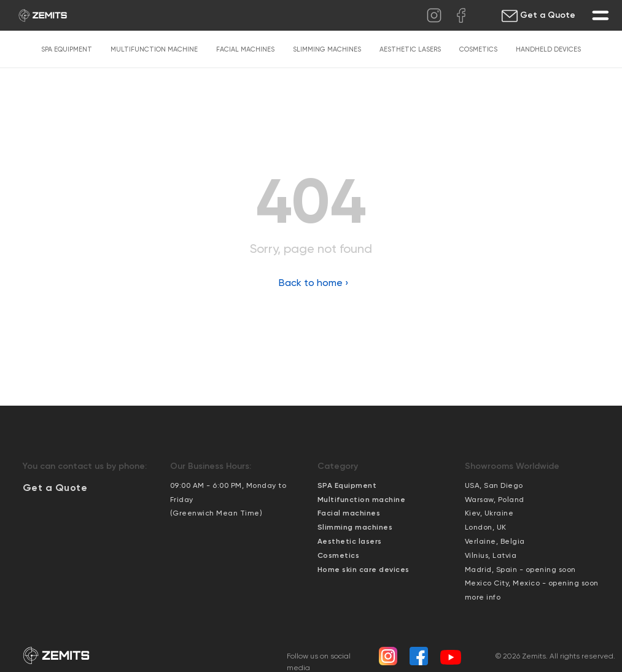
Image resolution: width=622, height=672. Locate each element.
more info (483, 597)
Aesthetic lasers (410, 49)
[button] (55, 488)
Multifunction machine (154, 49)
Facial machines (245, 49)
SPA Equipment (67, 49)
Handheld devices (548, 49)
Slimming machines (327, 49)
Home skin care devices (363, 570)
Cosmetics (478, 49)
